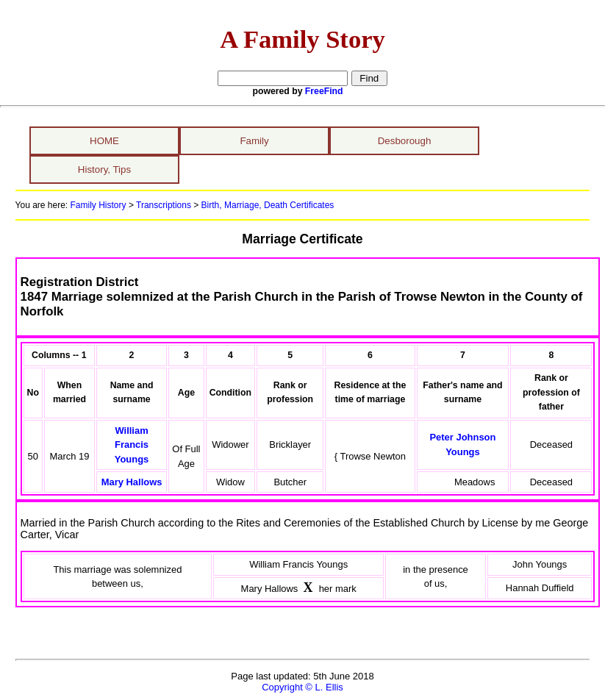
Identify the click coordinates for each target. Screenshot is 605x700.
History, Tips (104, 169)
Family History (99, 205)
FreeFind (324, 91)
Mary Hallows (132, 482)
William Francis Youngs (132, 445)
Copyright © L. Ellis (302, 687)
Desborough (405, 141)
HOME (104, 141)
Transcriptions (164, 205)
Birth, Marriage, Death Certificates (266, 205)
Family (254, 141)
